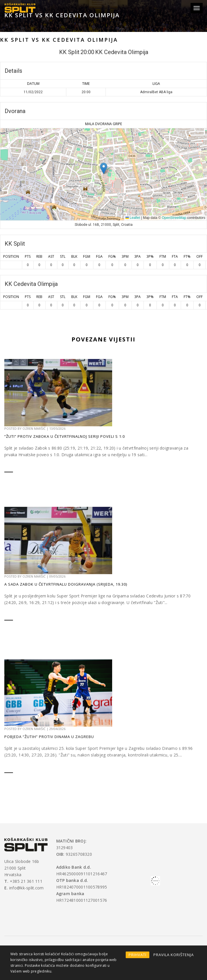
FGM (87, 256)
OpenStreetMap (174, 218)
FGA (99, 256)
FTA (175, 256)
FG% (112, 256)
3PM (125, 256)
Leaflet (133, 218)
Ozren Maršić (34, 438)
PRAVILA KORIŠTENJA (174, 955)
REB (39, 256)
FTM (163, 256)
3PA (138, 256)
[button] (104, 168)
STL (63, 256)
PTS (28, 256)
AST (51, 256)
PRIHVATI (138, 955)
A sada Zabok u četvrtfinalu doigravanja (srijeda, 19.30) (66, 638)
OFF (200, 256)
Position (11, 256)
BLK (74, 256)
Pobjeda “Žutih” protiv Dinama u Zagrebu (49, 815)
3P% (150, 256)
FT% (187, 256)
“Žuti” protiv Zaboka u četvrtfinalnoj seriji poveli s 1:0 (65, 446)
